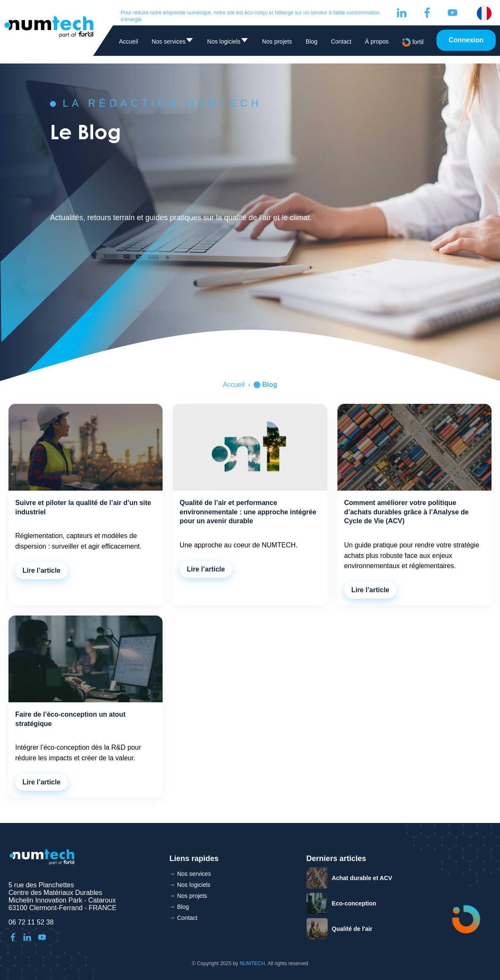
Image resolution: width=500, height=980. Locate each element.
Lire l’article (41, 570)
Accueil (128, 41)
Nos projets (277, 41)
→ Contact (183, 918)
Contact (341, 41)
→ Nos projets (188, 896)
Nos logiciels (228, 43)
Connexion (466, 40)
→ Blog (179, 907)
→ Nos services (190, 874)
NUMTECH (252, 963)
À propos (377, 41)
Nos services (173, 43)
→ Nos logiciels (190, 885)
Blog (312, 41)
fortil (413, 42)
